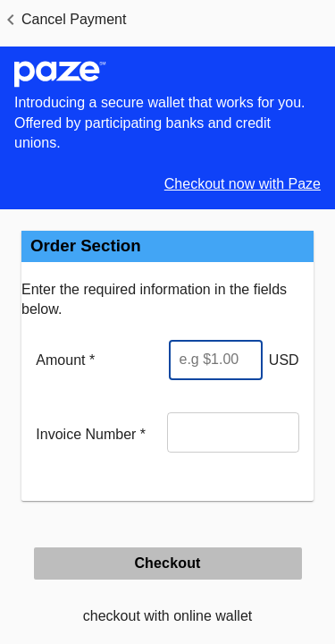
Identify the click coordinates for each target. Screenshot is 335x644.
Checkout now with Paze (243, 184)
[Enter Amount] (216, 360)
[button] (63, 20)
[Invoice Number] (233, 432)
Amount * (65, 360)
